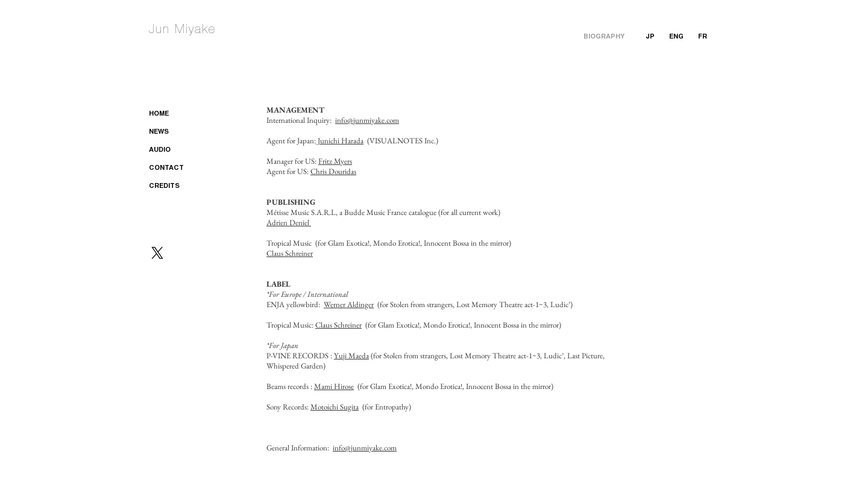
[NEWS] (181, 132)
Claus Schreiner (290, 253)
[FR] (703, 37)
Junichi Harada (340, 141)
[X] (157, 253)
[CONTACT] (181, 169)
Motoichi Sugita (335, 407)
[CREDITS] (181, 187)
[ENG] (676, 37)
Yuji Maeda (351, 356)
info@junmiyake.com (367, 120)
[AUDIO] (181, 151)
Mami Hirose (334, 386)
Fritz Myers (335, 161)
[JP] (650, 37)
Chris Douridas (333, 171)
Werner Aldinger (349, 304)
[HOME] (181, 114)
